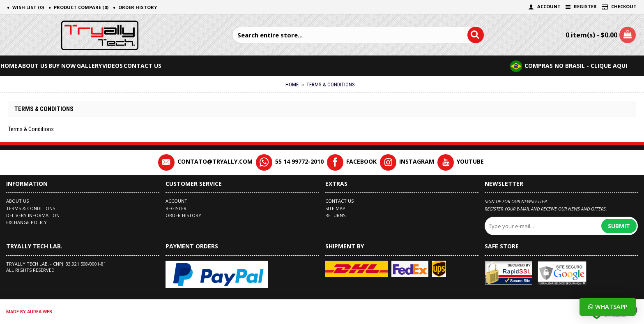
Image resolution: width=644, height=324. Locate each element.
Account (176, 201)
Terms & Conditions (31, 208)
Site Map (335, 208)
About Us (17, 201)
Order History (183, 215)
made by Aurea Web (29, 311)
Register (176, 208)
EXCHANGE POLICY (26, 222)
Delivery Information (33, 215)
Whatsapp (608, 307)
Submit (619, 226)
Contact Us (339, 201)
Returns (335, 215)
